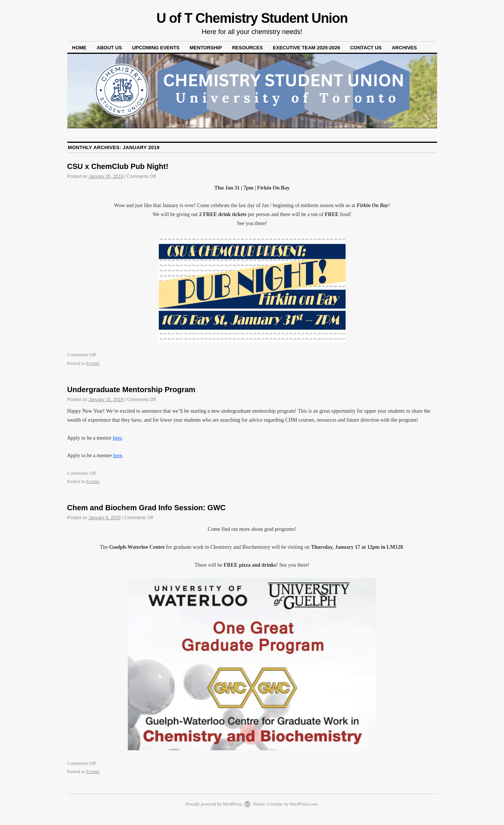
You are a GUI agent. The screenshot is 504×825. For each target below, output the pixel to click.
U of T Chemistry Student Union (252, 18)
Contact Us (366, 48)
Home (79, 48)
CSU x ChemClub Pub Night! (118, 166)
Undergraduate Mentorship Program (131, 390)
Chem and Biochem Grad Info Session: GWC (147, 508)
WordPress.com (303, 804)
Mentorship (206, 48)
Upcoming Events (156, 48)
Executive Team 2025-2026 (306, 48)
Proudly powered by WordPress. (214, 804)
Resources (247, 48)
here (117, 438)
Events (93, 363)
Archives (404, 48)
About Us (109, 48)
